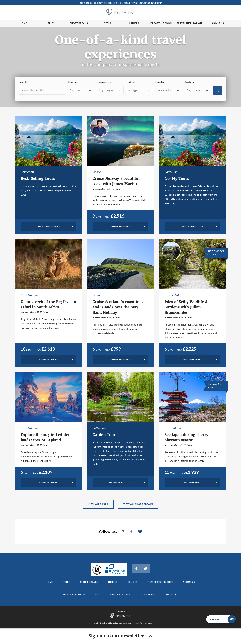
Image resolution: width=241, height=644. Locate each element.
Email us (223, 619)
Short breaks (79, 23)
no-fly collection (153, 3)
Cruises (134, 23)
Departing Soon (161, 23)
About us (218, 23)
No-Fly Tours (177, 178)
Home (23, 23)
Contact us (171, 595)
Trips (51, 23)
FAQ (97, 595)
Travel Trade (147, 595)
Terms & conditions (74, 595)
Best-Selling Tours (38, 178)
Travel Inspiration (189, 23)
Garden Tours (105, 435)
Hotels (106, 23)
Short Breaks (89, 582)
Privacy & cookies (120, 595)
